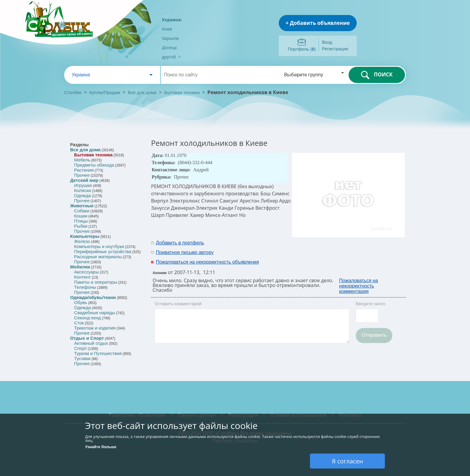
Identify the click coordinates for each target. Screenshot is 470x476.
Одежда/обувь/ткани (93, 297)
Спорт (80, 348)
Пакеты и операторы (95, 282)
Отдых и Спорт (87, 338)
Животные (82, 206)
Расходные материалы (98, 257)
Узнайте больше (101, 447)
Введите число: (371, 304)
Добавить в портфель (180, 243)
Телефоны (85, 287)
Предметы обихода (94, 165)
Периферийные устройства (103, 251)
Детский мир (84, 180)
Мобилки (80, 267)
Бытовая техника (182, 92)
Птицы (81, 221)
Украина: (172, 20)
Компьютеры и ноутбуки (99, 246)
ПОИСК (377, 75)
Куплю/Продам (105, 92)
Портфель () (302, 49)
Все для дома (142, 92)
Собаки (82, 211)
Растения (84, 170)
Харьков (170, 38)
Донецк (170, 47)
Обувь (80, 302)
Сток (79, 323)
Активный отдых (91, 343)
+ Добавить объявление (318, 23)
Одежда (82, 195)
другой (171, 57)
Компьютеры (85, 236)
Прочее (82, 175)
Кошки (81, 216)
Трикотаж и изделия (95, 328)
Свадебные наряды (95, 313)
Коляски (82, 190)
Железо (82, 241)
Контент (82, 277)
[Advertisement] (327, 247)
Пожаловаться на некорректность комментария (358, 286)
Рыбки (81, 226)
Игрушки (83, 185)
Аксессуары (86, 272)
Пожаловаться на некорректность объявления (207, 262)
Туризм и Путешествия (98, 353)
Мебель (82, 160)
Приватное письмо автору (185, 252)
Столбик (73, 92)
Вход (327, 42)
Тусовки (82, 358)
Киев (167, 29)
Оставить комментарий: (178, 304)
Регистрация (335, 49)
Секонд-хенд (87, 318)
